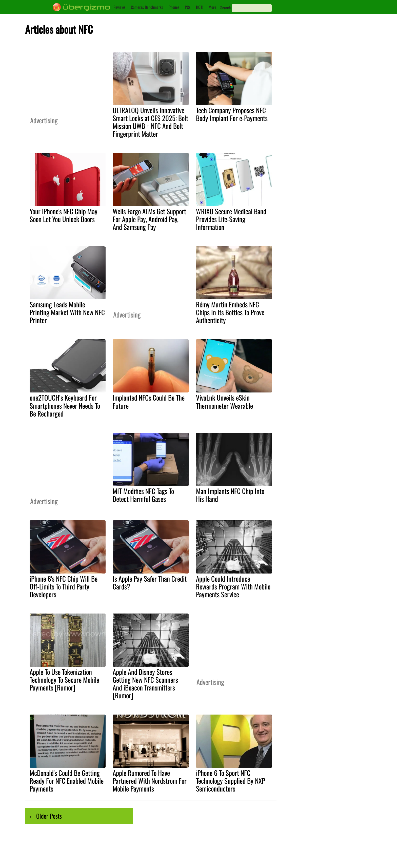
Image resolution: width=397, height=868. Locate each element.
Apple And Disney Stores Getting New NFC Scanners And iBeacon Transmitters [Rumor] (145, 684)
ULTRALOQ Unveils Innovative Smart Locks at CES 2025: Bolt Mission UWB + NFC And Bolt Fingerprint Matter (150, 122)
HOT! (200, 7)
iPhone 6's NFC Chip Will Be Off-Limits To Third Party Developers (64, 586)
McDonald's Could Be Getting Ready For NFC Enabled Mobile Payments (67, 781)
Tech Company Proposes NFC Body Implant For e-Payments (232, 114)
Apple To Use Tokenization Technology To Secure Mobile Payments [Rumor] (64, 680)
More (212, 7)
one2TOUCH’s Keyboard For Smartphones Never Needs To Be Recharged (65, 405)
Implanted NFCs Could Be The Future (149, 401)
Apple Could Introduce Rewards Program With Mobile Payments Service (233, 586)
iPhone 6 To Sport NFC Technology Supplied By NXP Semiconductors (231, 781)
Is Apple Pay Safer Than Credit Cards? (150, 583)
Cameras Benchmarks (147, 7)
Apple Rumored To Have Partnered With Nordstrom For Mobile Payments (150, 781)
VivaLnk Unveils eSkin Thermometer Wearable (224, 401)
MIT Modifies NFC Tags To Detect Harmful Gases (143, 495)
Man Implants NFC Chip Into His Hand (230, 495)
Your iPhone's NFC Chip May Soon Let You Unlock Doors (64, 215)
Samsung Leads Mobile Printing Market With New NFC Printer (67, 312)
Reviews (119, 7)
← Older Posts (45, 816)
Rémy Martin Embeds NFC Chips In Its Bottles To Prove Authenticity (230, 312)
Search (225, 8)
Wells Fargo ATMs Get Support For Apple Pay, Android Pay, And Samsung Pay (149, 219)
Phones (174, 7)
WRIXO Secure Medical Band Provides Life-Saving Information (231, 219)
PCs (188, 7)
